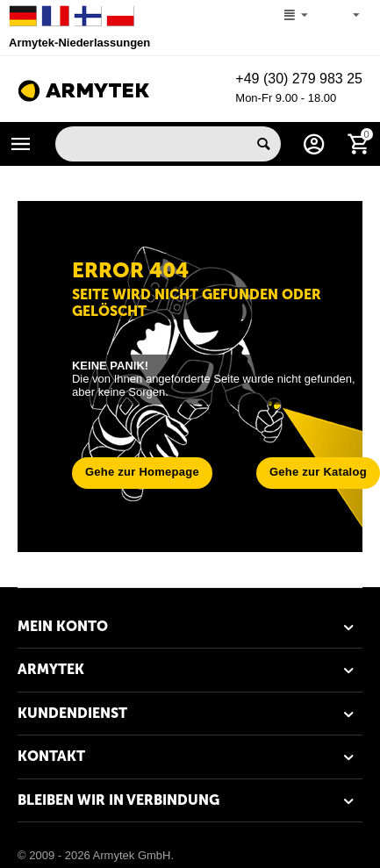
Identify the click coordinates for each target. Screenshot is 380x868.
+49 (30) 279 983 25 (299, 79)
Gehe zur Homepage (142, 472)
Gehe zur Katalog (318, 472)
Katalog (21, 144)
